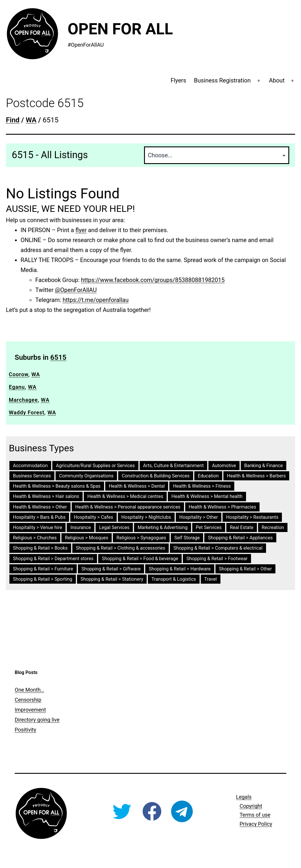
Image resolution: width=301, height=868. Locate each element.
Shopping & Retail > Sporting (43, 579)
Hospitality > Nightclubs (146, 517)
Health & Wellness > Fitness (202, 486)
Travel (211, 579)
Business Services (32, 476)
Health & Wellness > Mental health (207, 496)
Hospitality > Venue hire (37, 527)
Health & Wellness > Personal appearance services (128, 507)
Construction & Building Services (156, 476)
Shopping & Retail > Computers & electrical (218, 548)
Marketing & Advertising (163, 527)
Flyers (178, 80)
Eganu (17, 387)
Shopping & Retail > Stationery (112, 579)
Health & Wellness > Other (40, 507)
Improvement (30, 710)
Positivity (25, 730)
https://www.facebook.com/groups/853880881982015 (153, 280)
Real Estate (242, 527)
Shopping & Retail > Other (245, 569)
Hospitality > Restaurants (252, 517)
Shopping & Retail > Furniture (43, 569)
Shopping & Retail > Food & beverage (140, 559)
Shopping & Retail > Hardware (180, 569)
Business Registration (222, 80)
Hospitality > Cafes (93, 517)
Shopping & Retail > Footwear (217, 559)
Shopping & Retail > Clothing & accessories (121, 548)
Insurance (81, 527)
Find (13, 120)
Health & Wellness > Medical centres (125, 496)
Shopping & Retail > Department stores (53, 559)
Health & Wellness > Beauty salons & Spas (57, 486)
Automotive (224, 466)
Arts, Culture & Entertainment (173, 466)
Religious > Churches (35, 538)
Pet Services (209, 527)
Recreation (273, 527)
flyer (81, 230)
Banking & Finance (264, 466)
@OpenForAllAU (76, 290)
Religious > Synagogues (141, 538)
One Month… (29, 690)
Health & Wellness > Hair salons (46, 496)
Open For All (120, 29)
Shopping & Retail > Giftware (111, 569)
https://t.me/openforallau (96, 300)
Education (208, 476)
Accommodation (30, 466)
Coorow (19, 374)
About (277, 80)
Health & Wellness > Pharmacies (223, 507)
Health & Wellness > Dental (137, 486)
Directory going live (37, 720)
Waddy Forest (27, 412)
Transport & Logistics (174, 579)
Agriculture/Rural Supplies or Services (95, 466)
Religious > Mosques (87, 538)
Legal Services (114, 527)
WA (36, 374)
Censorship (28, 700)
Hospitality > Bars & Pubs (39, 517)
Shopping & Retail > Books (40, 548)
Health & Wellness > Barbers (256, 476)
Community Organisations (86, 476)
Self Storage (187, 538)
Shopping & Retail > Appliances (240, 538)
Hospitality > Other (199, 517)
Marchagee (23, 400)
